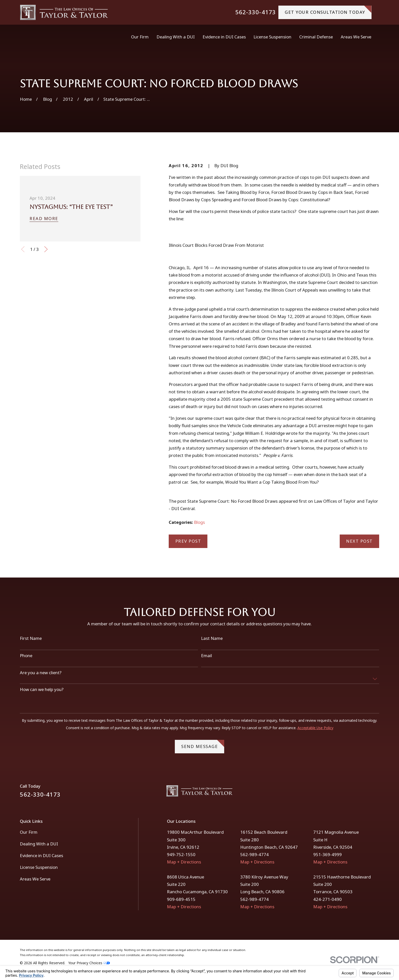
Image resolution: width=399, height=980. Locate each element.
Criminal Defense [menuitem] (316, 37)
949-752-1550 (181, 854)
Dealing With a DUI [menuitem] (176, 37)
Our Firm (29, 832)
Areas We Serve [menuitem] (356, 37)
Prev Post (188, 541)
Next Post (359, 541)
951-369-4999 (327, 854)
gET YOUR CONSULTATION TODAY (328, 10)
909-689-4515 (181, 899)
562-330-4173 (256, 12)
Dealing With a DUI (39, 844)
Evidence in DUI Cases (41, 855)
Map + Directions (184, 862)
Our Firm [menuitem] (140, 37)
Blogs (199, 522)
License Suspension (39, 867)
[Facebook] (362, 793)
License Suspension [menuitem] (272, 37)
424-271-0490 (327, 899)
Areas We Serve (35, 879)
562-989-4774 (254, 854)
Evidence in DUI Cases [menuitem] (224, 37)
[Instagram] (376, 793)
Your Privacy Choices (89, 963)
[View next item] (46, 249)
